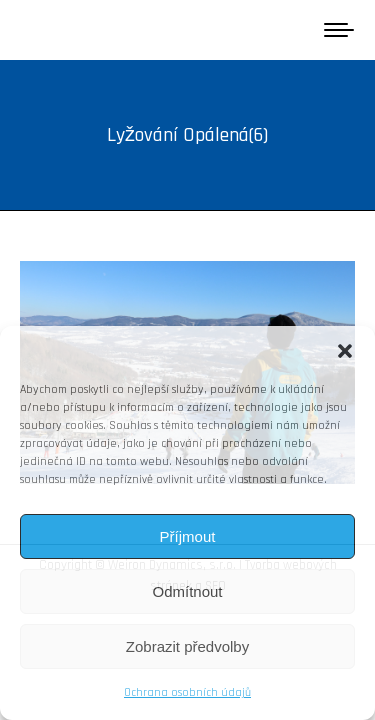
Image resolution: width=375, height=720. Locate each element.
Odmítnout (187, 591)
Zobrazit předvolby (187, 646)
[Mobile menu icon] (339, 30)
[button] (345, 351)
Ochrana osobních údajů (187, 692)
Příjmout (188, 536)
